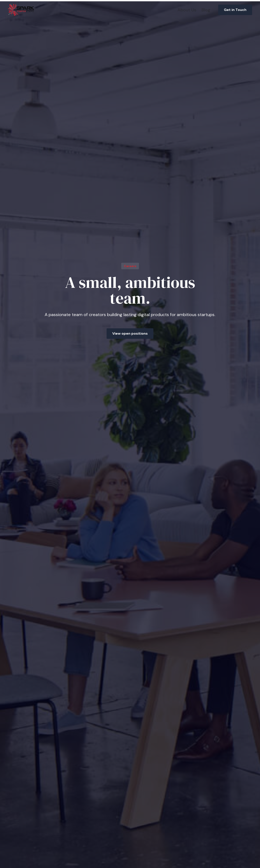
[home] (21, 10)
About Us (187, 10)
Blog (206, 10)
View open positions (130, 333)
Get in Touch (235, 10)
